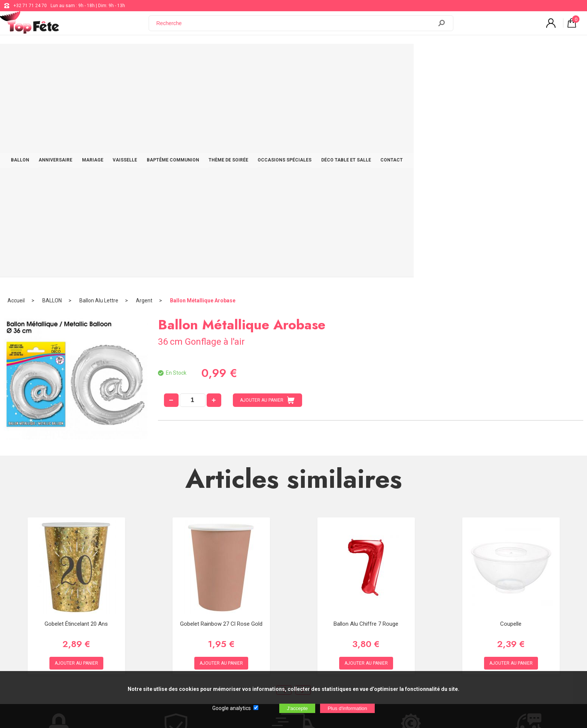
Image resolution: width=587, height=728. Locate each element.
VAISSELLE (208, 57)
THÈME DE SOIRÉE (319, 57)
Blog (241, 598)
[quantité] (193, 180)
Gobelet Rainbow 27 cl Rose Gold (221, 404)
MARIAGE (172, 57)
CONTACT (492, 57)
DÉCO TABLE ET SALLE (443, 57)
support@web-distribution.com (268, 579)
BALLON (93, 57)
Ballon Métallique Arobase (203, 81)
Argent (144, 81)
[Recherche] (295, 27)
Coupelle (511, 404)
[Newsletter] (152, 639)
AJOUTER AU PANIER (267, 180)
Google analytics (232, 708)
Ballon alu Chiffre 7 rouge (366, 404)
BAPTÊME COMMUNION (259, 57)
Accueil (16, 81)
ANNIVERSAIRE (132, 57)
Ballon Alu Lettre (99, 81)
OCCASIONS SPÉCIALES (378, 57)
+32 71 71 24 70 (30, 6)
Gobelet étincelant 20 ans (76, 404)
